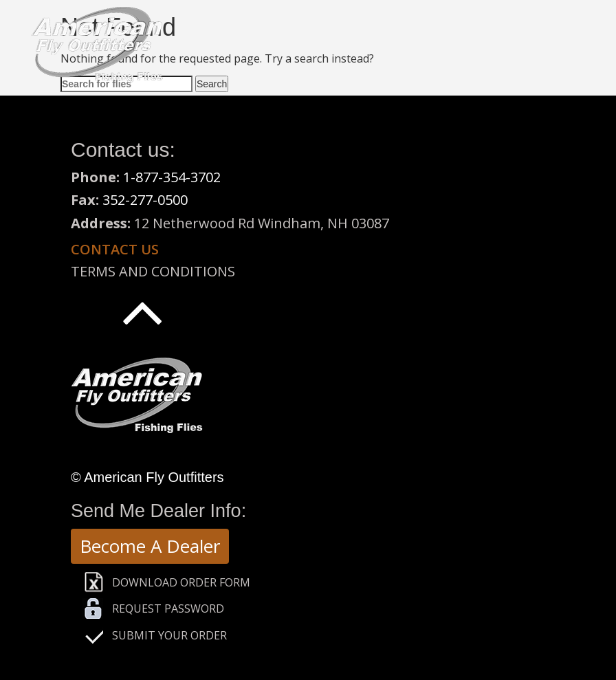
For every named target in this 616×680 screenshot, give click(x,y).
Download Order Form (181, 582)
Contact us (115, 249)
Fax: (87, 200)
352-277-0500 (145, 200)
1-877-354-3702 (172, 177)
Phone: (97, 177)
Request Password (168, 608)
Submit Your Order (169, 635)
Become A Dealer (150, 546)
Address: (101, 223)
